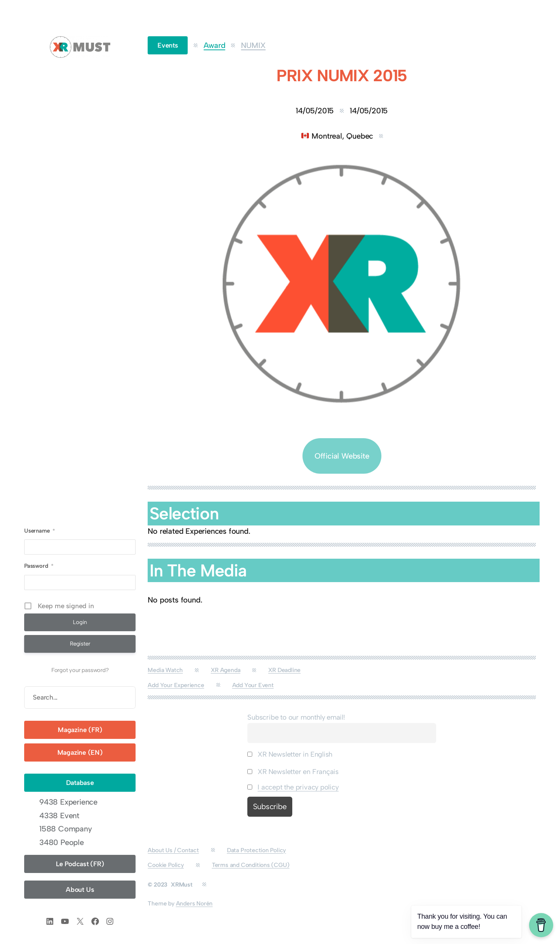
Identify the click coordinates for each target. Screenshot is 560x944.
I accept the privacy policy (298, 787)
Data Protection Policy (257, 850)
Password (39, 566)
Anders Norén (194, 903)
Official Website (342, 456)
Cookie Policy (166, 865)
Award (214, 45)
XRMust (182, 885)
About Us (80, 889)
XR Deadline (284, 670)
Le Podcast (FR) (80, 864)
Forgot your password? (80, 670)
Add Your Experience (176, 685)
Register (80, 644)
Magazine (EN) (80, 752)
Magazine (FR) (80, 730)
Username (40, 531)
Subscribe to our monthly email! (296, 717)
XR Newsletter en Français (293, 772)
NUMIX (253, 45)
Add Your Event (253, 685)
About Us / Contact (173, 850)
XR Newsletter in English (290, 754)
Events (168, 45)
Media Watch (165, 670)
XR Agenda (225, 670)
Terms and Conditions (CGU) (251, 865)
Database (80, 783)
